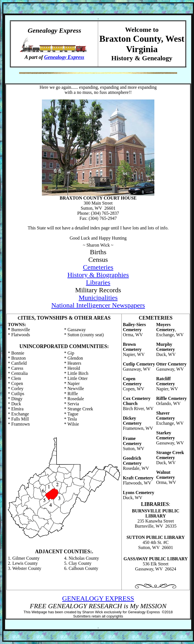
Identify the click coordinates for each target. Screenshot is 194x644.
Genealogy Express (64, 57)
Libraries (98, 282)
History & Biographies (98, 275)
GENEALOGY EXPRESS (98, 598)
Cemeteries (98, 267)
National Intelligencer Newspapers (98, 305)
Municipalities (98, 298)
